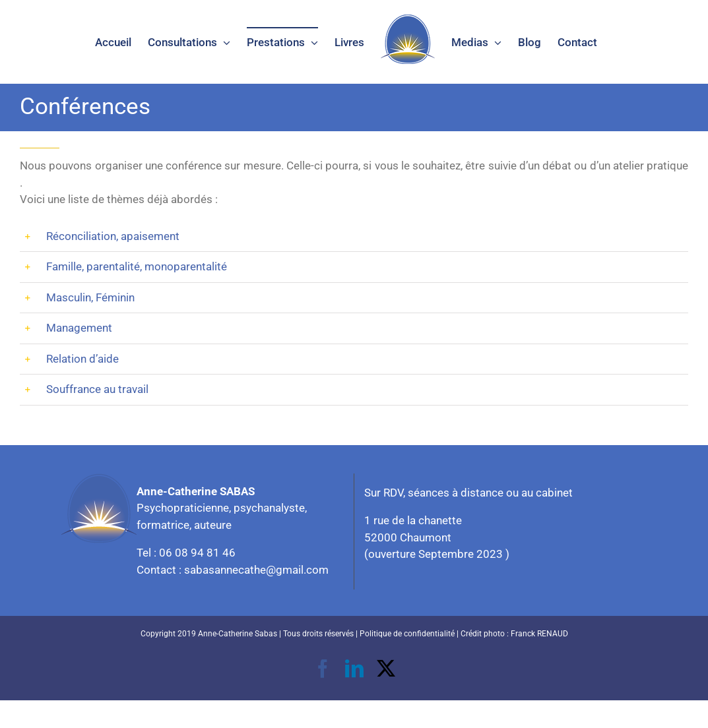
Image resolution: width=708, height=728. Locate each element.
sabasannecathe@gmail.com (256, 570)
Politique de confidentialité (407, 634)
